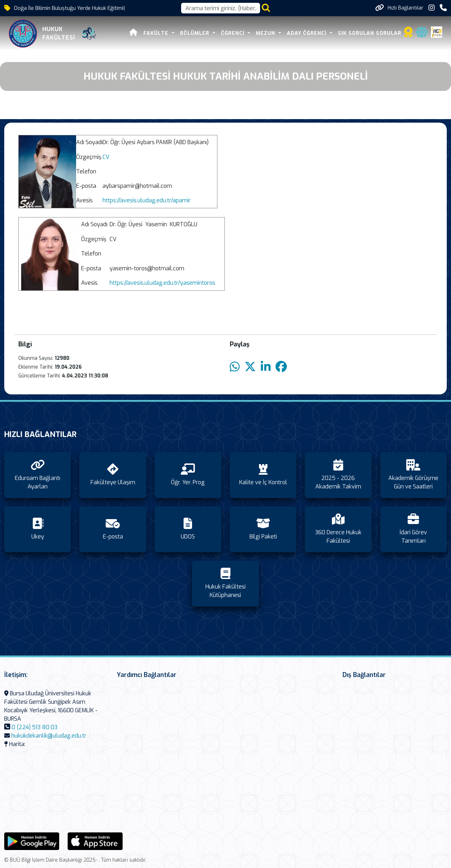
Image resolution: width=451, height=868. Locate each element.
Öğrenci (234, 33)
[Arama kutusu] (221, 8)
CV (106, 157)
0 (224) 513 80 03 (35, 727)
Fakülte (157, 33)
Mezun (267, 33)
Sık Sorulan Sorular (370, 33)
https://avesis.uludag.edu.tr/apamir (147, 200)
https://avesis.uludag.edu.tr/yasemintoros (162, 283)
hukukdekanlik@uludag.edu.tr (49, 736)
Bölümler (196, 33)
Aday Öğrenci (308, 33)
